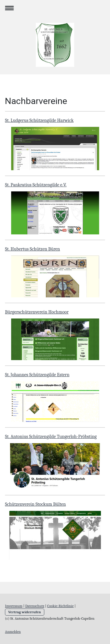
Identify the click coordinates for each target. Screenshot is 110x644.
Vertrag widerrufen (25, 612)
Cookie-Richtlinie (60, 606)
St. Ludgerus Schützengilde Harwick (39, 120)
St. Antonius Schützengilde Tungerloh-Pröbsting (51, 437)
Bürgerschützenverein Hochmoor (37, 312)
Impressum (14, 606)
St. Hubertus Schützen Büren (33, 249)
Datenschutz (35, 606)
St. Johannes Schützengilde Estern (37, 375)
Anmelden (13, 632)
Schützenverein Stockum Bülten (35, 504)
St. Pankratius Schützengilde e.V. (36, 185)
